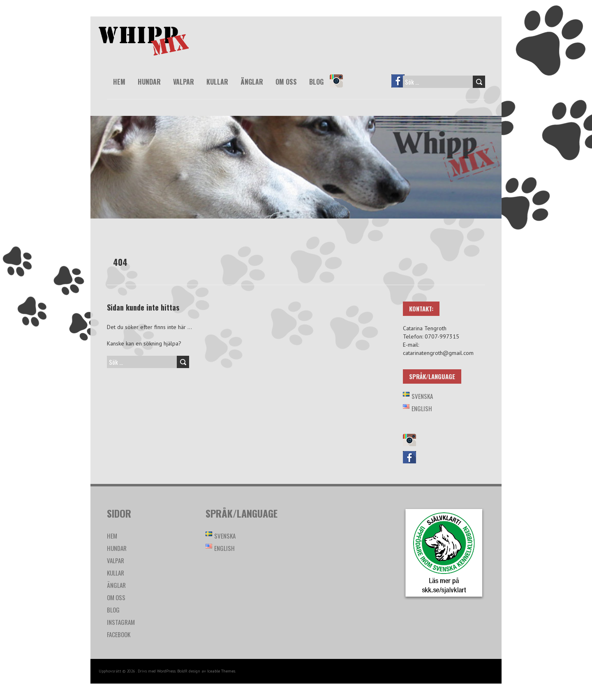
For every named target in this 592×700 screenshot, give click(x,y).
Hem (119, 82)
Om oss (286, 82)
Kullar (217, 82)
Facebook (402, 87)
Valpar (184, 82)
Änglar (252, 82)
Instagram (340, 87)
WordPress (166, 671)
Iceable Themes (221, 671)
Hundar (149, 82)
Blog (316, 82)
